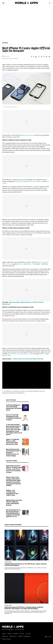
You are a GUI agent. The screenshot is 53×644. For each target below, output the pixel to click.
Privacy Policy (7, 639)
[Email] (46, 57)
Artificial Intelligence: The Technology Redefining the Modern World (14, 407)
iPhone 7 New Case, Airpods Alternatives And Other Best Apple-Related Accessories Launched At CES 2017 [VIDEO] (14, 481)
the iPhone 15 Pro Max (17, 354)
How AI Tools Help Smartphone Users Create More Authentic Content (14, 417)
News (4, 634)
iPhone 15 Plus (30, 264)
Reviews (5, 43)
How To (22, 634)
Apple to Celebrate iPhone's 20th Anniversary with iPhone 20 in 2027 (13, 442)
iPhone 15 (39, 181)
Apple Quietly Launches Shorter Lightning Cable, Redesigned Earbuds (14, 503)
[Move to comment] (49, 57)
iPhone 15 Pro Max (21, 181)
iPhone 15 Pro (31, 181)
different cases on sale (28, 135)
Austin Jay (7, 56)
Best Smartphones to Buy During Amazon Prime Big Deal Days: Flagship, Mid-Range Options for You (13, 513)
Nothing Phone (8, 562)
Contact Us (13, 636)
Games (9, 634)
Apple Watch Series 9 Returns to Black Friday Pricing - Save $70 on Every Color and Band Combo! (14, 469)
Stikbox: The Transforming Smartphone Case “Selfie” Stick (12, 493)
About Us (5, 636)
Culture (28, 634)
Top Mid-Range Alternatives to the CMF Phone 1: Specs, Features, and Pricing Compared (26, 565)
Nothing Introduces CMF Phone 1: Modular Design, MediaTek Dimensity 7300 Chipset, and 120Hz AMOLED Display (24, 608)
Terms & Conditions (24, 636)
